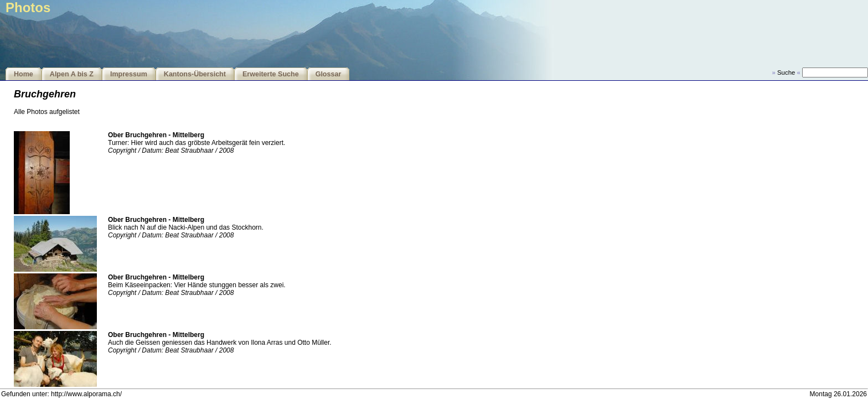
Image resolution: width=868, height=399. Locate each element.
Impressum (129, 74)
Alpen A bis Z (72, 74)
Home (24, 74)
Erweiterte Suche (271, 74)
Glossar (329, 74)
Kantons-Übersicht (195, 74)
